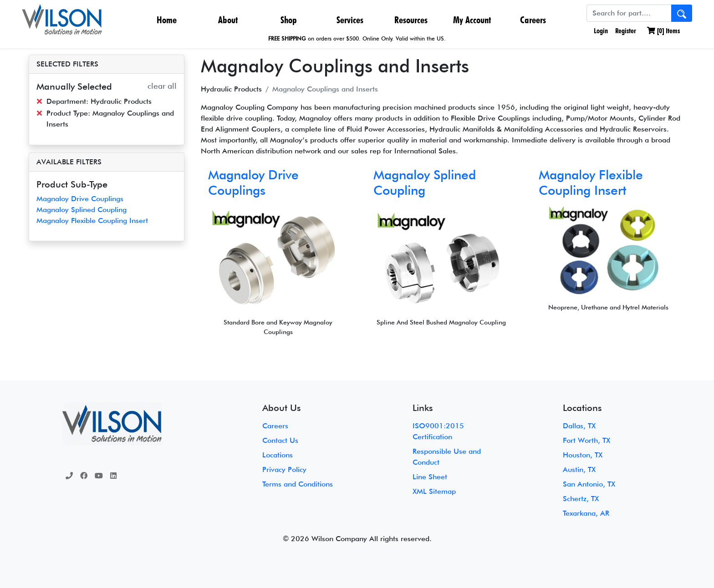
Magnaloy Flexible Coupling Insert (92, 220)
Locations (278, 455)
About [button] (228, 20)
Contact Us (280, 440)
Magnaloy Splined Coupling (82, 210)
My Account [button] (472, 20)
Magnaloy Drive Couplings (80, 199)
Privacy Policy (284, 469)
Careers (533, 20)
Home (167, 20)
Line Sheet (430, 477)
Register (626, 31)
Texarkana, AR (586, 513)
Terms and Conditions (298, 484)
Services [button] (350, 20)
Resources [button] (411, 20)
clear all (162, 86)
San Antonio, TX (589, 484)
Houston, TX (583, 455)
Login (600, 31)
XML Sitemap (434, 491)
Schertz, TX (581, 499)
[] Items (663, 31)
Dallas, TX (579, 426)
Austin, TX (579, 469)
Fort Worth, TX (586, 440)
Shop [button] (289, 20)
